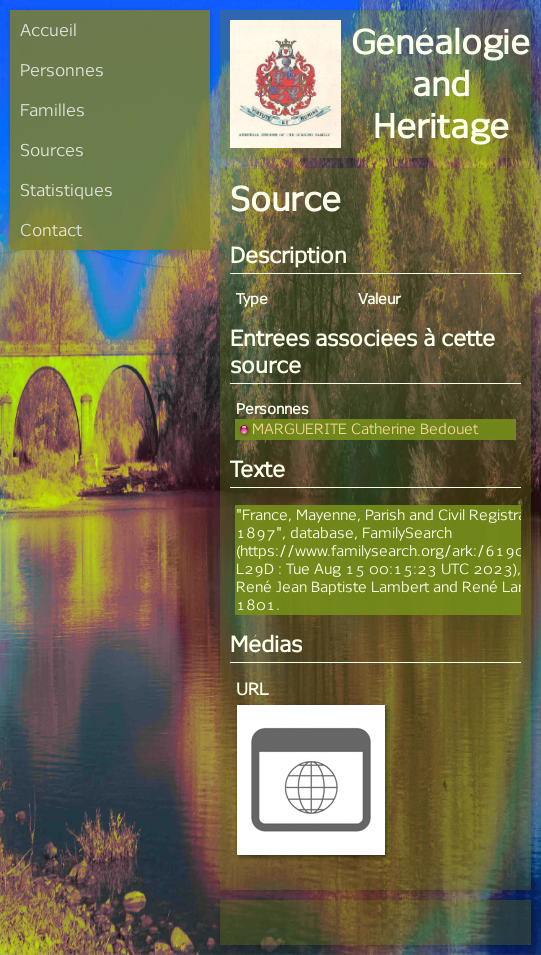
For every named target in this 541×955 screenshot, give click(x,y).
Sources (52, 149)
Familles (52, 109)
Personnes (62, 69)
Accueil (48, 29)
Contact (51, 229)
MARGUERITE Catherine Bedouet (357, 428)
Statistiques (66, 189)
